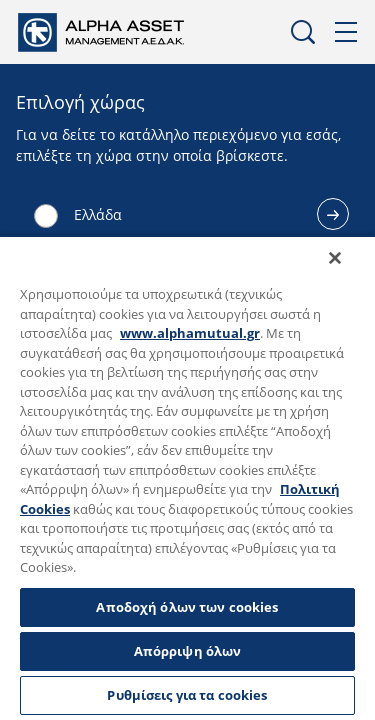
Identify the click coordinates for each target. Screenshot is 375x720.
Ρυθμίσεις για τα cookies (187, 695)
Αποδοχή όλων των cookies (187, 607)
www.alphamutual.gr (190, 333)
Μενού (347, 32)
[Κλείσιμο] (349, 271)
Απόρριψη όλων (188, 651)
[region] (187, 484)
